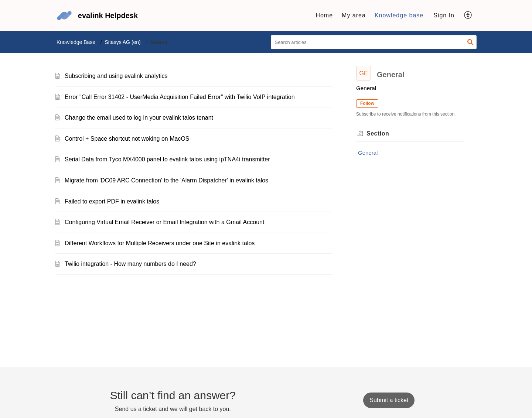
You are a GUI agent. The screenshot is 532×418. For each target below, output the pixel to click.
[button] (468, 16)
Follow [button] (367, 103)
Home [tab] (324, 15)
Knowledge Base (76, 42)
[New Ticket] (389, 400)
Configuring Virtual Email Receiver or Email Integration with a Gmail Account (164, 222)
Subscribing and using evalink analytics (116, 76)
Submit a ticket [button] (389, 400)
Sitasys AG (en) (123, 42)
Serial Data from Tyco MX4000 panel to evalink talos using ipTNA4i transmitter (167, 159)
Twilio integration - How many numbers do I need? (130, 264)
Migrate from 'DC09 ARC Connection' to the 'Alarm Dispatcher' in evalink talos (166, 180)
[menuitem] (444, 16)
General (368, 153)
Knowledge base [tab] (399, 15)
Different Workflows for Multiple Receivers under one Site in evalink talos (160, 243)
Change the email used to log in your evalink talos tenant (139, 118)
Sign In (444, 15)
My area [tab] (354, 15)
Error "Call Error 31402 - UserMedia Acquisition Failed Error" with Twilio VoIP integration (180, 97)
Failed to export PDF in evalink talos (112, 201)
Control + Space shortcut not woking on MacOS (127, 139)
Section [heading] (378, 133)
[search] (374, 42)
